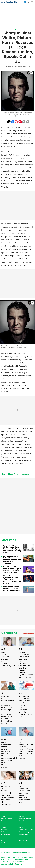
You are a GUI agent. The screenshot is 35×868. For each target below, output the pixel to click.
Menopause (6, 756)
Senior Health (6, 793)
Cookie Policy (24, 834)
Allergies (5, 659)
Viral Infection (24, 793)
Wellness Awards (25, 819)
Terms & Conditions (26, 830)
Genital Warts (6, 705)
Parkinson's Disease (26, 751)
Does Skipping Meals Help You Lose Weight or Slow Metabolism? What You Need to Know (12, 570)
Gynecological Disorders (7, 718)
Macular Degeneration (6, 743)
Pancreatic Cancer (26, 745)
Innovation (5, 821)
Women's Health (25, 798)
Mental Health (7, 760)
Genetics (5, 703)
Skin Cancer (6, 800)
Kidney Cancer (24, 696)
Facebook (5, 841)
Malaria (4, 747)
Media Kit (22, 827)
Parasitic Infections (26, 749)
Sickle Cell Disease (8, 798)
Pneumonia (23, 758)
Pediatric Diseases (26, 754)
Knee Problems (24, 701)
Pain (21, 742)
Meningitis (5, 754)
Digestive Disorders (26, 675)
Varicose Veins (24, 791)
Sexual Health (6, 795)
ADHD (3, 655)
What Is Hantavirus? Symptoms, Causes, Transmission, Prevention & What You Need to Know (12, 579)
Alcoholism (6, 657)
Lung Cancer (24, 716)
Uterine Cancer (25, 789)
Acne (3, 652)
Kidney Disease (25, 698)
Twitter (4, 843)
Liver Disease (24, 710)
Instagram (23, 841)
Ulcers (21, 786)
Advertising (6, 834)
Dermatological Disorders (25, 662)
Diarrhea (22, 673)
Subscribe (5, 832)
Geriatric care (6, 707)
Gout (3, 712)
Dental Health (24, 657)
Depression (23, 659)
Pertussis (22, 756)
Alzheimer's (6, 664)
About (4, 827)
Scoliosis (5, 789)
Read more (19, 864)
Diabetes (22, 670)
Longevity (22, 712)
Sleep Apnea (6, 804)
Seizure (4, 791)
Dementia (23, 652)
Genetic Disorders (8, 701)
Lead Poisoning (25, 703)
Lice (20, 707)
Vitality (4, 816)
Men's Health (6, 751)
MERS (3, 763)
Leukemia (22, 705)
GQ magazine (9, 146)
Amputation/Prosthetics (10, 666)
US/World (18, 29)
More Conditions (28, 634)
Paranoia (22, 747)
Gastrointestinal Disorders (7, 697)
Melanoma (5, 749)
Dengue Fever (24, 655)
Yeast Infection (24, 800)
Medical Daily (9, 2)
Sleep (3, 802)
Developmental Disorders (25, 667)
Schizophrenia (7, 786)
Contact (4, 830)
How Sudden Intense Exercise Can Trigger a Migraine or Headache (12, 589)
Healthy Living (24, 816)
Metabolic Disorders (5, 766)
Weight (22, 795)
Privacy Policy (24, 832)
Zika (20, 802)
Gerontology (6, 710)
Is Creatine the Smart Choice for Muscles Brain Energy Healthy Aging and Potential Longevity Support (13, 549)
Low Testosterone (25, 714)
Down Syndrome (25, 677)
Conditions (9, 633)
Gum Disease (6, 714)
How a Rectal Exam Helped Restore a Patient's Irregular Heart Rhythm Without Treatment (12, 560)
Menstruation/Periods (9, 758)
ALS (3, 661)
